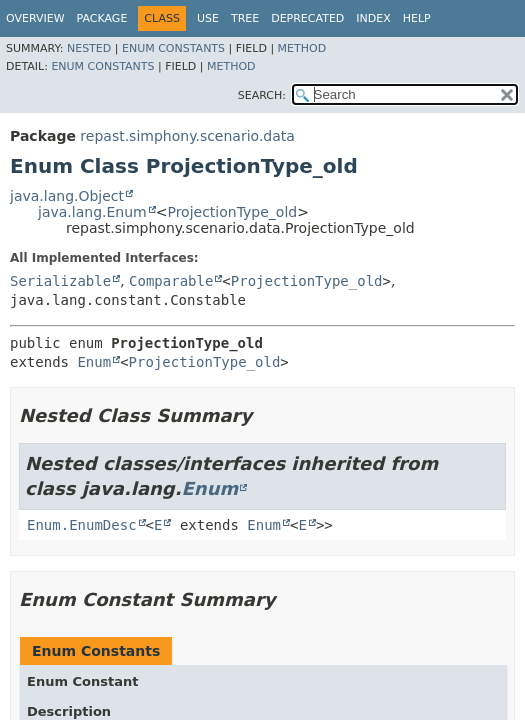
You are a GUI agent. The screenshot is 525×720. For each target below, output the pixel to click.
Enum (94, 362)
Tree (245, 18)
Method (302, 48)
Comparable (171, 281)
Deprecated (307, 18)
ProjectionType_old (232, 212)
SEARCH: (262, 95)
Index (373, 18)
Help (417, 18)
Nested (89, 48)
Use (208, 18)
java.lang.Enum (92, 212)
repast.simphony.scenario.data (187, 136)
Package (102, 18)
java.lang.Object (67, 196)
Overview (35, 18)
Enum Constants (173, 48)
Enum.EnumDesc (82, 525)
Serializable (60, 281)
